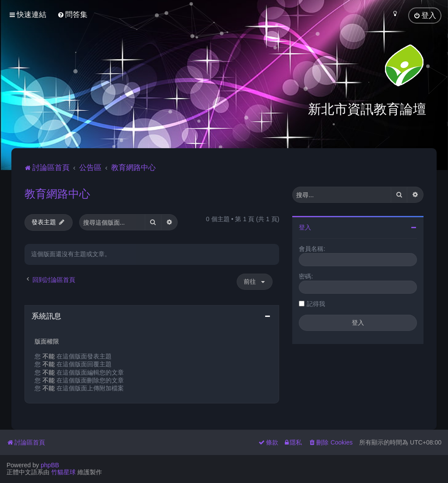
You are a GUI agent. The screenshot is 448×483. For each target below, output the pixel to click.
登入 (305, 226)
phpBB (50, 465)
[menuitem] (72, 15)
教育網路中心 (57, 193)
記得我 (316, 303)
